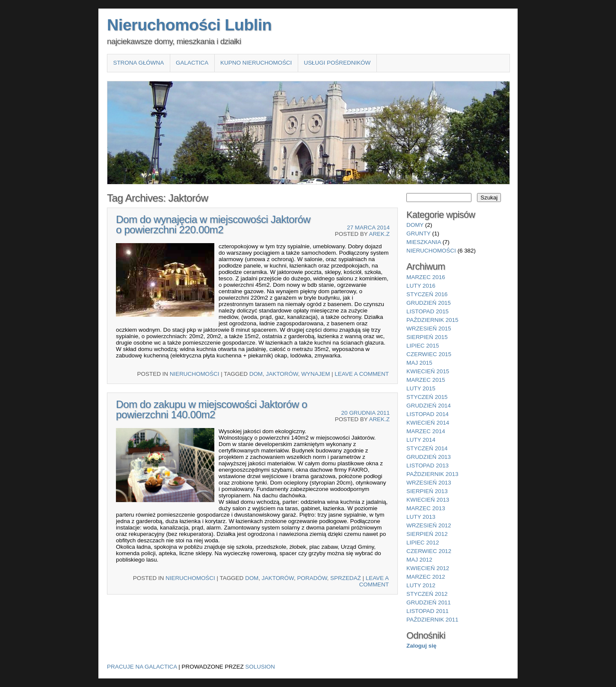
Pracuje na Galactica (142, 667)
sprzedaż (346, 578)
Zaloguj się (421, 646)
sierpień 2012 (427, 534)
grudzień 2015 (429, 303)
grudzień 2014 (429, 406)
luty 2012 (421, 585)
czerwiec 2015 (429, 354)
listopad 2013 (428, 465)
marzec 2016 (426, 277)
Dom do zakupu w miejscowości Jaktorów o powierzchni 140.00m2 (212, 409)
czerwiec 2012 (429, 551)
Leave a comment (362, 374)
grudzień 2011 (429, 602)
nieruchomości (195, 374)
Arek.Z (379, 234)
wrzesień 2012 (429, 525)
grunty (419, 233)
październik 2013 (432, 474)
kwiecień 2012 (428, 568)
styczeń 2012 (427, 594)
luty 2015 (421, 388)
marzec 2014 (426, 431)
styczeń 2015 (427, 397)
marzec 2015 (426, 380)
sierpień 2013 (427, 491)
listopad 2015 (428, 311)
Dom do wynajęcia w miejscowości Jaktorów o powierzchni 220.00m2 (213, 225)
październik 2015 (432, 320)
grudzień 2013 (429, 457)
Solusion (260, 667)
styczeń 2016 (427, 294)
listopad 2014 (428, 414)
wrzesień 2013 (429, 483)
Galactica (192, 63)
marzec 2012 (426, 577)
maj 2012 (419, 560)
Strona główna (138, 63)
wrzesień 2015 (429, 329)
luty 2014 (421, 440)
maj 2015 (419, 363)
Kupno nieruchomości (256, 63)
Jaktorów (282, 374)
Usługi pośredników (337, 63)
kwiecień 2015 (428, 371)
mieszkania (424, 242)
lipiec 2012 (423, 543)
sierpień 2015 (427, 337)
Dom (256, 374)
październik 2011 (432, 620)
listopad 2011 (428, 611)
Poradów (312, 578)
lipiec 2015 (423, 346)
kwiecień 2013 (428, 500)
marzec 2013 (426, 508)
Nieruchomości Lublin (189, 25)
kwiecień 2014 (428, 423)
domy (415, 225)
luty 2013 (421, 517)
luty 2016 (421, 286)
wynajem (315, 374)
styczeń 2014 (427, 448)
